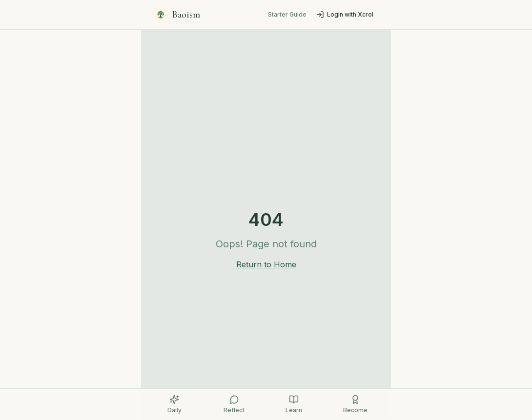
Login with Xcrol (345, 15)
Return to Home (266, 264)
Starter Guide (287, 14)
